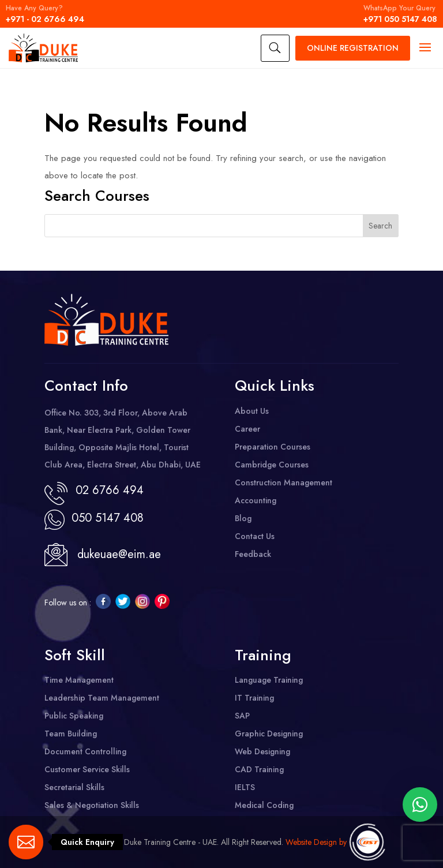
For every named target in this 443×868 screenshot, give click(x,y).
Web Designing (262, 751)
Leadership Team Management (102, 698)
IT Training (254, 698)
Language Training (269, 680)
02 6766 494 (110, 490)
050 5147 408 (104, 518)
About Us (252, 411)
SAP (242, 716)
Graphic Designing (269, 734)
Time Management (79, 680)
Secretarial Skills (74, 787)
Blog (243, 518)
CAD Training (259, 769)
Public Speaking (74, 716)
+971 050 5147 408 (400, 14)
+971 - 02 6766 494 (45, 14)
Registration (353, 48)
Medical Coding (264, 805)
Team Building (71, 734)
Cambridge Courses (272, 465)
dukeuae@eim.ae (119, 554)
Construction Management (284, 482)
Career (247, 429)
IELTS (245, 787)
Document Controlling (85, 751)
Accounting (256, 500)
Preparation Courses (273, 447)
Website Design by (316, 842)
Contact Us (255, 536)
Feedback (253, 554)
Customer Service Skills (87, 769)
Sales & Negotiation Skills (92, 805)
